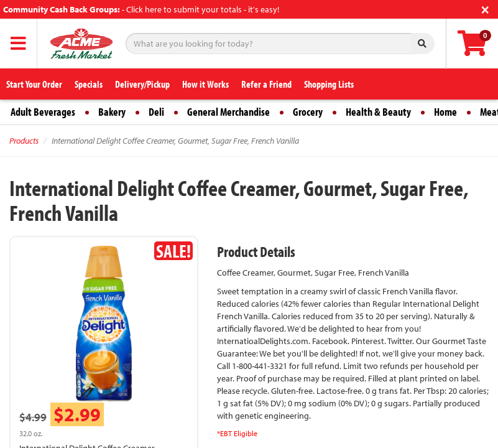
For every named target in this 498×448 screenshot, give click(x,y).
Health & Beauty (378, 112)
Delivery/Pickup (142, 84)
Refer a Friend (266, 84)
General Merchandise (228, 112)
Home (445, 112)
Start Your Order (34, 84)
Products (24, 141)
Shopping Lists (329, 84)
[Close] (485, 8)
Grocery (308, 112)
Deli (156, 112)
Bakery (112, 112)
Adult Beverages (43, 112)
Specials (89, 84)
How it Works (205, 84)
